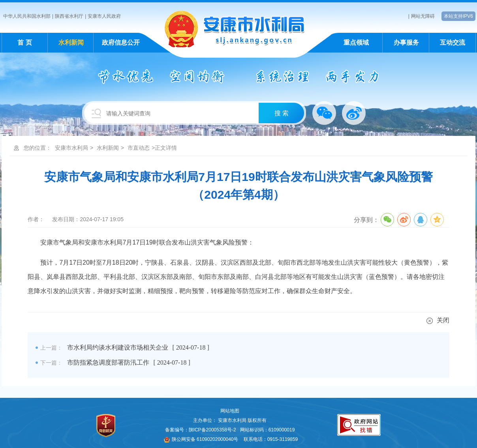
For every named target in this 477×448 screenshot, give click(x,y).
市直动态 (139, 148)
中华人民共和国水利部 (27, 16)
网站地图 (230, 411)
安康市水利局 (71, 148)
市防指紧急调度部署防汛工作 (108, 362)
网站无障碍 (423, 16)
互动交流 (453, 42)
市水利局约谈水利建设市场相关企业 (118, 347)
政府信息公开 (121, 42)
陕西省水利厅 (69, 16)
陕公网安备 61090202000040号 (201, 439)
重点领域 (356, 42)
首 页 (24, 42)
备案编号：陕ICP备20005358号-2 (201, 430)
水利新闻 (71, 42)
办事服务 (406, 42)
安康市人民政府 (104, 16)
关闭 (438, 320)
